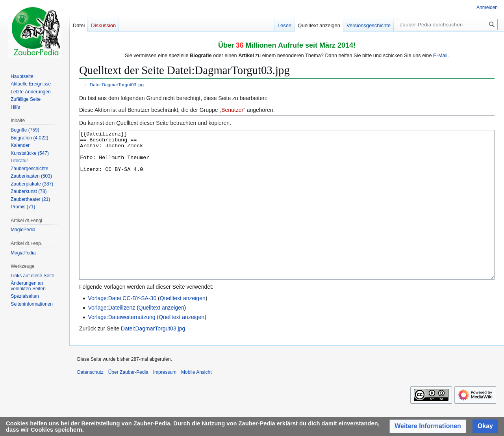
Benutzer (232, 110)
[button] (428, 426)
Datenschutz (90, 402)
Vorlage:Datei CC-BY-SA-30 (122, 328)
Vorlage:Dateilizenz (111, 337)
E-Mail (440, 55)
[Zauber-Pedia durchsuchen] (447, 25)
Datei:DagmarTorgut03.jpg (117, 84)
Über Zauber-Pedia (128, 402)
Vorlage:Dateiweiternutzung (121, 347)
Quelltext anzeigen (183, 328)
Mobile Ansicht (196, 402)
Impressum (165, 402)
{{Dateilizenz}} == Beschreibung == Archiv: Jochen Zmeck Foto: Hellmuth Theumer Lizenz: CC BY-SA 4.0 (287, 220)
